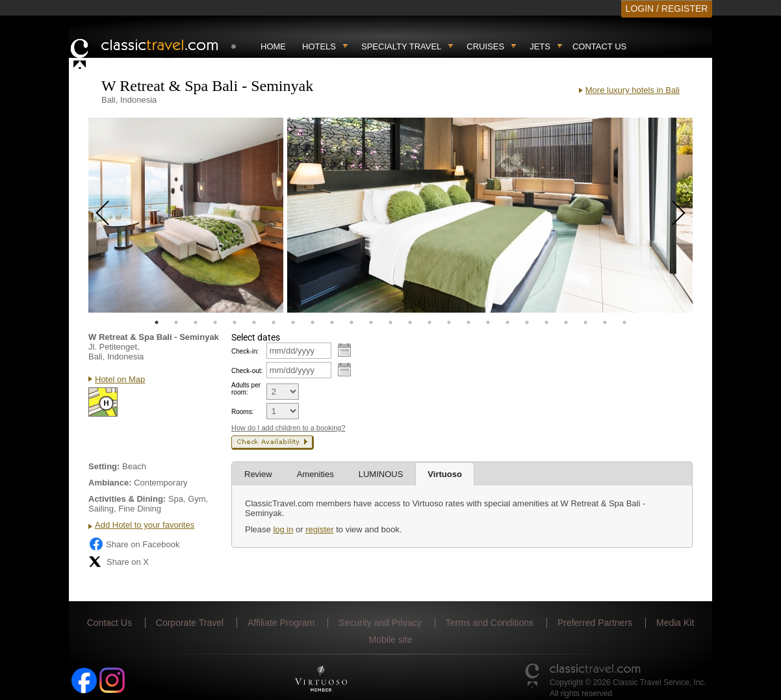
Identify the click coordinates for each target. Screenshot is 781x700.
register (319, 529)
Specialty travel (401, 46)
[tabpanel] (186, 215)
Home (273, 46)
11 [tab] (352, 322)
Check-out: (247, 371)
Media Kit (675, 623)
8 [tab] (293, 322)
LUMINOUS (381, 474)
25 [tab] (624, 322)
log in (283, 529)
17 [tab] (468, 322)
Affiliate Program (281, 623)
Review (258, 474)
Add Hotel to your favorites (145, 525)
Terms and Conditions (490, 623)
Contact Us (599, 46)
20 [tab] (527, 322)
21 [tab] (546, 322)
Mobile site (391, 640)
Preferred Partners (595, 623)
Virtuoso (445, 474)
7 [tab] (274, 322)
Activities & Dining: (127, 499)
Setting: (104, 466)
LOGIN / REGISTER (667, 8)
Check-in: (245, 351)
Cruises (485, 46)
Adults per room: (246, 389)
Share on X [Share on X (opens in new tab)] (119, 562)
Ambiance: (110, 483)
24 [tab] (605, 322)
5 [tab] (235, 322)
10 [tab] (332, 322)
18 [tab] (488, 322)
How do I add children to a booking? (288, 428)
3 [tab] (196, 322)
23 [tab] (585, 322)
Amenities (315, 474)
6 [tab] (254, 322)
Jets (540, 46)
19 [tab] (507, 322)
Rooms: (242, 412)
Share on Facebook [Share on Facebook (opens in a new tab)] (134, 544)
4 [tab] (215, 322)
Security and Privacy (380, 623)
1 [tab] (157, 322)
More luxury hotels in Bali (633, 90)
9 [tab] (313, 322)
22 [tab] (566, 322)
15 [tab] (429, 322)
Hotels (319, 46)
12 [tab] (371, 322)
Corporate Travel (190, 623)
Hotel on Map (120, 379)
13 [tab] (390, 322)
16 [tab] (449, 322)
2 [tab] (176, 322)
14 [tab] (410, 322)
